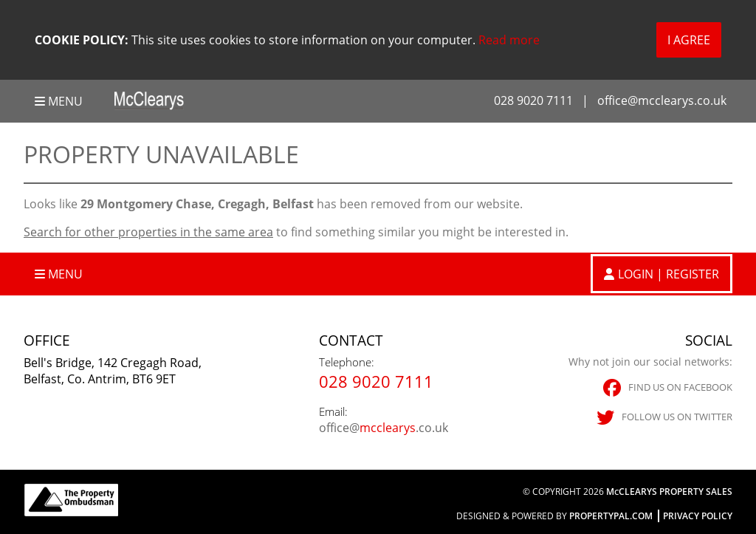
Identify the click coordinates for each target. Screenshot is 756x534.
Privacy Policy (698, 516)
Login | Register (669, 274)
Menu (59, 101)
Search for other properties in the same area (148, 232)
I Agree (689, 40)
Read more (509, 40)
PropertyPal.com (611, 516)
